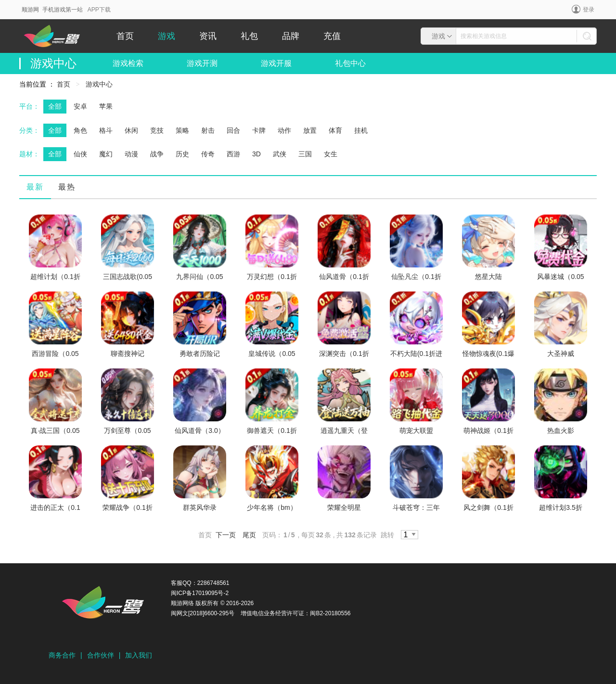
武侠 (280, 154)
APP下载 (99, 10)
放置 (310, 130)
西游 (233, 154)
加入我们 (139, 655)
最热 (67, 187)
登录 (583, 9)
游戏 (167, 36)
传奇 (208, 154)
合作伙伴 (101, 655)
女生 (331, 154)
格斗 (106, 130)
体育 (335, 130)
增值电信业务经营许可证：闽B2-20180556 (295, 613)
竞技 (157, 130)
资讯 (208, 36)
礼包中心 (350, 63)
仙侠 (80, 154)
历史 (182, 154)
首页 (125, 36)
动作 (284, 130)
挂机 (361, 130)
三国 (305, 154)
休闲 (131, 130)
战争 (157, 154)
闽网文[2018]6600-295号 (203, 613)
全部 (55, 106)
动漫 (131, 154)
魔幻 (106, 154)
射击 (208, 130)
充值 (332, 36)
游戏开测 (202, 63)
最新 (35, 187)
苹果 (106, 106)
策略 (182, 130)
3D (257, 154)
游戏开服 (276, 63)
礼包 (249, 36)
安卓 (80, 106)
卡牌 (259, 130)
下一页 (226, 535)
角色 (80, 130)
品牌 (291, 36)
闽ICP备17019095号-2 (200, 593)
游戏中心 (99, 84)
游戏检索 (128, 63)
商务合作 (62, 655)
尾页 (249, 535)
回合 (233, 130)
